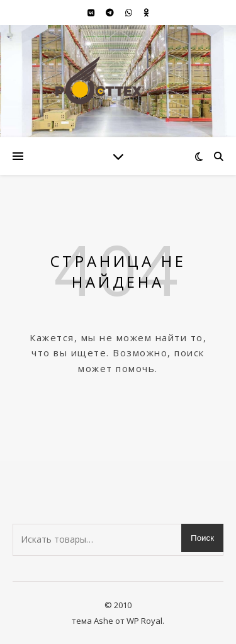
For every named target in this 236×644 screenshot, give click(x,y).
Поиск (202, 538)
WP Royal (144, 621)
